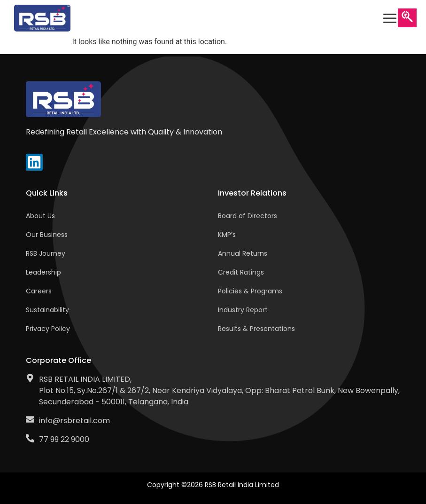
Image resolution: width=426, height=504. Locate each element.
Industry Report (243, 310)
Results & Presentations (256, 329)
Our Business (47, 235)
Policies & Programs (250, 291)
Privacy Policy (48, 329)
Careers (39, 291)
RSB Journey (46, 253)
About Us (40, 216)
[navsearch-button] (407, 18)
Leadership (43, 272)
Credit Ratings (241, 272)
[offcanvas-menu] (390, 18)
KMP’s (227, 235)
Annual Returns (243, 253)
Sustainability (47, 310)
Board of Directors (248, 216)
